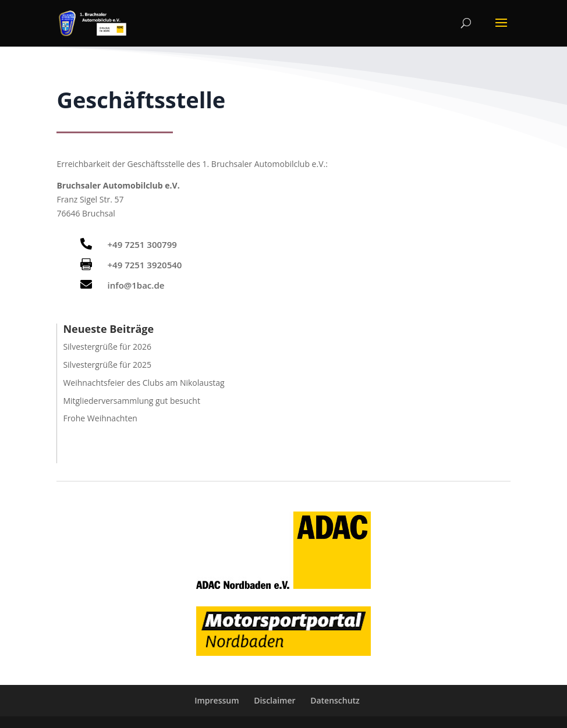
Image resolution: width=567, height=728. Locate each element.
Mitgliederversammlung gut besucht (131, 401)
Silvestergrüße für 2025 (107, 365)
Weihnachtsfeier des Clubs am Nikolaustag (143, 383)
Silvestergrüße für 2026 (107, 347)
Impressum (217, 700)
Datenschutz (335, 700)
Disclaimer (274, 700)
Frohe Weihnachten (100, 418)
